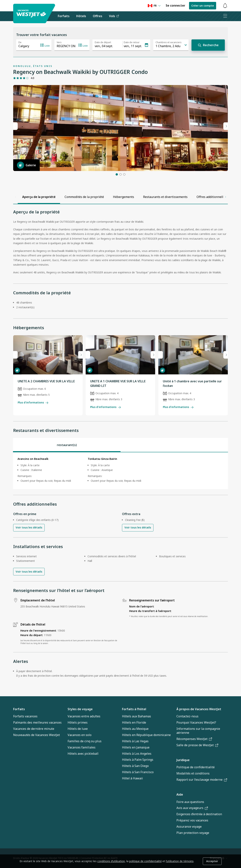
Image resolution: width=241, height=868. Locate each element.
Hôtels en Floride (134, 722)
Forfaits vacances (25, 716)
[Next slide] (80, 355)
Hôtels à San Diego (135, 766)
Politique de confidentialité (196, 767)
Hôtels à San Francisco (138, 772)
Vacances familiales (82, 747)
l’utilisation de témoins (180, 861)
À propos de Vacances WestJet (199, 709)
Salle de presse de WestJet (197, 745)
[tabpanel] (120, 471)
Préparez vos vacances (192, 820)
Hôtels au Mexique (135, 729)
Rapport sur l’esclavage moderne (202, 780)
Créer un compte (203, 6)
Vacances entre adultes (84, 716)
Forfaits (19, 709)
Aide (180, 794)
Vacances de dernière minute (34, 729)
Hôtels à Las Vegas (135, 741)
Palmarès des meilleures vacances (37, 722)
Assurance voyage (189, 827)
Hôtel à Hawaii (132, 778)
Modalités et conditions (193, 773)
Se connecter (175, 5)
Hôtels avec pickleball (83, 754)
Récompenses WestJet (194, 739)
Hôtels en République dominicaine (146, 735)
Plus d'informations (33, 402)
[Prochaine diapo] (226, 126)
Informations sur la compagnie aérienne (198, 731)
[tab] (67, 445)
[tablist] (120, 445)
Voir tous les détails (29, 528)
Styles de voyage (80, 709)
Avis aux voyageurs (192, 808)
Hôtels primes (78, 722)
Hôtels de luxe (78, 729)
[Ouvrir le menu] (225, 16)
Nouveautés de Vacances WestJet (37, 735)
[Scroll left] (15, 197)
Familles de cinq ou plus (85, 741)
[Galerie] (26, 165)
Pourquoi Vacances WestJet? (196, 722)
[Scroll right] (226, 197)
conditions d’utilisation (111, 861)
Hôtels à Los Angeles (137, 754)
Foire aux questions (190, 802)
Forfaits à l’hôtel (134, 709)
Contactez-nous (187, 716)
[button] (117, 174)
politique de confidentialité (145, 861)
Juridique (183, 760)
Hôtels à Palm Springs (138, 760)
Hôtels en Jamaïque (136, 747)
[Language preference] (154, 6)
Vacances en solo (80, 735)
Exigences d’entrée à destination (199, 814)
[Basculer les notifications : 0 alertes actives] (225, 6)
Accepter (212, 861)
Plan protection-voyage (193, 833)
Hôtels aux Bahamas (137, 716)
